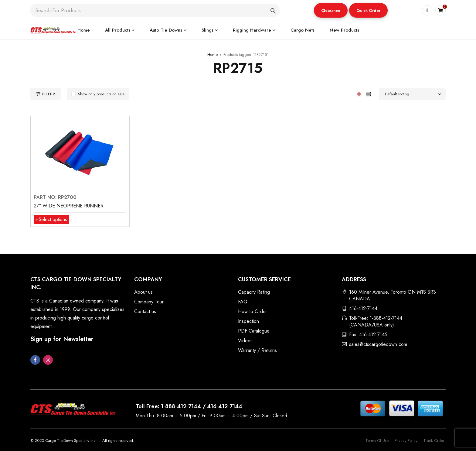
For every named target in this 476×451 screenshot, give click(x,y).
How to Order (253, 311)
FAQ (243, 302)
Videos (245, 341)
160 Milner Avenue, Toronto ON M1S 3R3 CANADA (393, 295)
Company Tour (149, 302)
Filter (49, 94)
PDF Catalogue (254, 331)
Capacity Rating (254, 292)
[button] (331, 10)
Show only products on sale (101, 94)
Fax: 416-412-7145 (368, 335)
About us (143, 292)
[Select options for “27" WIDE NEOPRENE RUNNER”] (52, 220)
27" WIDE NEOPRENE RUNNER (69, 206)
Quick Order (368, 10)
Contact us (145, 311)
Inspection (248, 321)
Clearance (331, 10)
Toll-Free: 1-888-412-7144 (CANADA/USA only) (376, 321)
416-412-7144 (363, 308)
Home (212, 55)
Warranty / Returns (257, 350)
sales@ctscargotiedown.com (378, 344)
